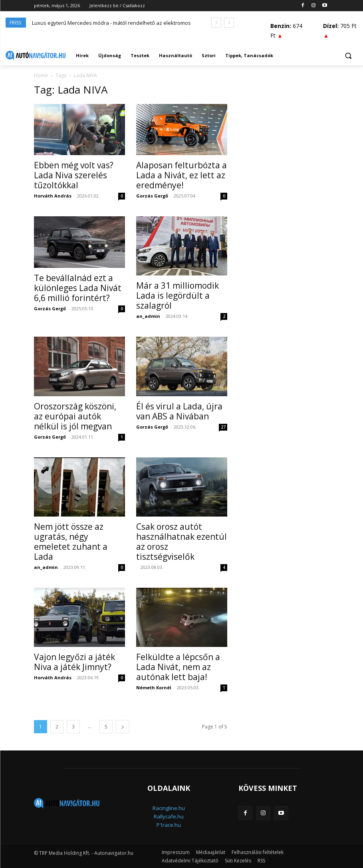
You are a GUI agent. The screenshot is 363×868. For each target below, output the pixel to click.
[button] (348, 56)
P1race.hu (169, 825)
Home (41, 75)
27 (223, 427)
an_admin (148, 316)
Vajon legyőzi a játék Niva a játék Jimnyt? (74, 662)
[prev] (216, 23)
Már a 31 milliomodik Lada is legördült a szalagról (178, 295)
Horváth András (53, 196)
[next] (229, 23)
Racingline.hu (169, 808)
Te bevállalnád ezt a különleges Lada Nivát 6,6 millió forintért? (78, 288)
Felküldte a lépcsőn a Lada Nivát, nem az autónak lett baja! (178, 667)
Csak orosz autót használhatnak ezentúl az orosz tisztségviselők (181, 542)
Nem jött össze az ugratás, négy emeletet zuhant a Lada (71, 542)
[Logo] (36, 56)
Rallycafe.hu (169, 816)
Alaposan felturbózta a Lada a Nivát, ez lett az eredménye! (181, 175)
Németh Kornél (154, 687)
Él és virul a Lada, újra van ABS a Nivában (179, 411)
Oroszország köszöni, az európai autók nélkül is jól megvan (75, 416)
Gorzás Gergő (152, 196)
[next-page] (123, 727)
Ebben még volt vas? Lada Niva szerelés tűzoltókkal (74, 175)
